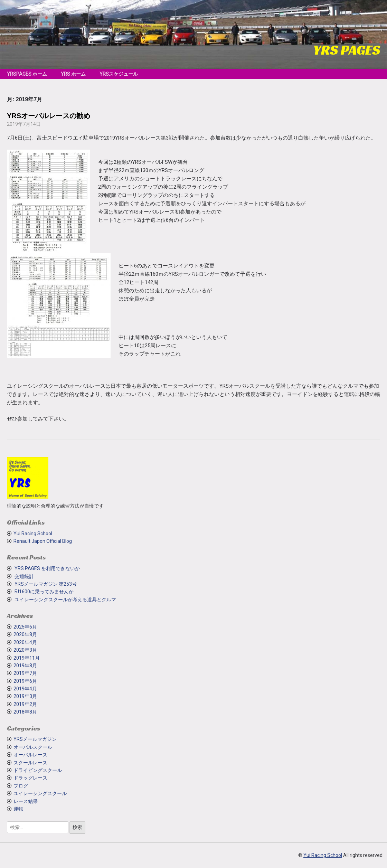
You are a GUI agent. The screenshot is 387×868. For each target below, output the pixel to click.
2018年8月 (25, 712)
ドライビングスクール (38, 770)
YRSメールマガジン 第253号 (46, 584)
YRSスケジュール (119, 74)
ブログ (21, 786)
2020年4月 (25, 642)
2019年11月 (27, 658)
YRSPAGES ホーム (27, 74)
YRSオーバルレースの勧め (49, 116)
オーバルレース (30, 755)
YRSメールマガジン (35, 739)
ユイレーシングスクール (40, 793)
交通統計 (24, 576)
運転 (18, 809)
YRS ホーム (73, 74)
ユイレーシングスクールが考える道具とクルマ (65, 600)
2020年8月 (25, 634)
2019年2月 (25, 704)
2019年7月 (25, 673)
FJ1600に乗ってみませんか (44, 592)
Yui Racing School (33, 534)
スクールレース (30, 763)
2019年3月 (25, 696)
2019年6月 (25, 681)
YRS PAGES (347, 50)
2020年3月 (25, 650)
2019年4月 (25, 689)
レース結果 (26, 801)
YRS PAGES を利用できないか (47, 568)
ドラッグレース (30, 778)
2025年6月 (25, 627)
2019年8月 (25, 666)
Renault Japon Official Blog (43, 541)
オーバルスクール (33, 747)
